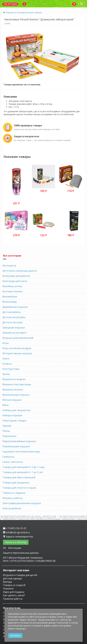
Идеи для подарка (14, 592)
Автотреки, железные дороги (20, 271)
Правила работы (13, 599)
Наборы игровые (12, 415)
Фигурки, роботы (12, 498)
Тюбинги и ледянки (14, 493)
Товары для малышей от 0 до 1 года (23, 467)
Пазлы (6, 431)
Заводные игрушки (14, 328)
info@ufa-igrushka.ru (16, 532)
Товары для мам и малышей (19, 477)
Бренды (7, 582)
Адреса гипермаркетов (18, 537)
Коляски (7, 364)
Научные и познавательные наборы (24, 12)
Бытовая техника (12, 291)
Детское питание (12, 322)
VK (5, 548)
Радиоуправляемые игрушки (19, 441)
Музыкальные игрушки (16, 395)
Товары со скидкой (14, 585)
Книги (6, 359)
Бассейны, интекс (12, 286)
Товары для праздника (16, 483)
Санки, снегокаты (13, 462)
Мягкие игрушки (12, 400)
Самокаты (8, 457)
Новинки (8, 589)
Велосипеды (10, 302)
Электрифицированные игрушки (22, 503)
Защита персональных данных (21, 553)
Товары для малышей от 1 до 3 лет (23, 472)
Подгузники (9, 436)
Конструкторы (11, 369)
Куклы (6, 374)
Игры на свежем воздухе (17, 348)
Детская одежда (12, 578)
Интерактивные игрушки (17, 353)
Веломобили (10, 297)
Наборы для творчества (16, 410)
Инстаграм (15, 548)
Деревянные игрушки (15, 307)
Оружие (7, 426)
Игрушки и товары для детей (20, 575)
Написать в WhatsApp (16, 542)
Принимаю (15, 636)
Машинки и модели (14, 379)
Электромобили (12, 508)
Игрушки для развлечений (18, 338)
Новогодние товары (14, 421)
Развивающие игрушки (16, 446)
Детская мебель (12, 312)
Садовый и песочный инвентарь (21, 452)
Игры (5, 343)
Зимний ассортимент (15, 333)
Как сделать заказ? (14, 595)
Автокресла (9, 266)
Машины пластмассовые (17, 384)
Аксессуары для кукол (15, 281)
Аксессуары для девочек (16, 276)
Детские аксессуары (14, 317)
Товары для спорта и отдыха (19, 488)
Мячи (5, 405)
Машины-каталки (13, 390)
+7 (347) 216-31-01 (15, 528)
